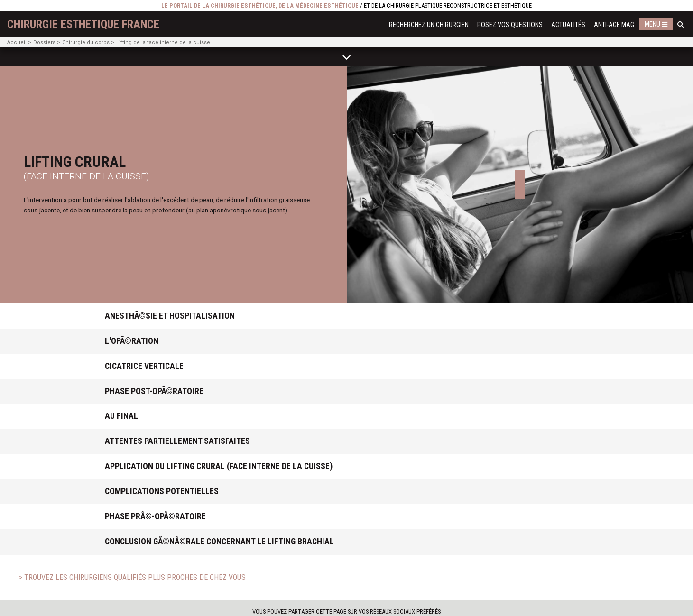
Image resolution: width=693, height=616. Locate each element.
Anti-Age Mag (614, 25)
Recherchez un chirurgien (429, 25)
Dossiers (44, 42)
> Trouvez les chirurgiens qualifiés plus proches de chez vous (132, 577)
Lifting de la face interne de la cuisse (163, 42)
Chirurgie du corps (86, 42)
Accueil (17, 42)
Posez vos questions (510, 25)
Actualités (568, 25)
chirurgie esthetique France (83, 24)
